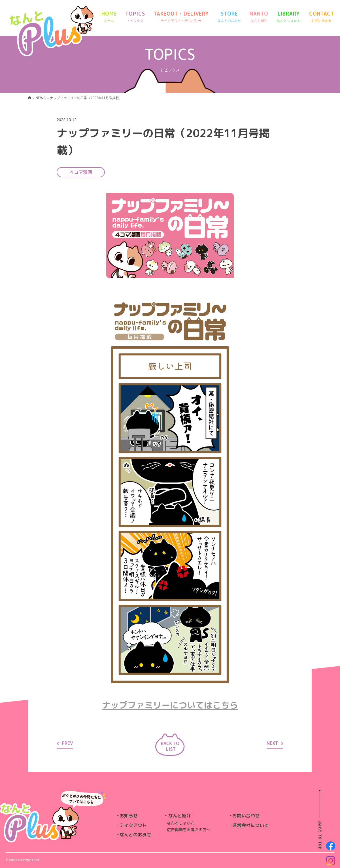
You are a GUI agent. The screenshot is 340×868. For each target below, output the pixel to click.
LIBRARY (289, 17)
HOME (109, 17)
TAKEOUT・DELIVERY (181, 17)
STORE (229, 17)
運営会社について (250, 825)
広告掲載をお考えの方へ (189, 830)
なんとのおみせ (135, 835)
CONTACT (322, 17)
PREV (65, 743)
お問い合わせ (246, 816)
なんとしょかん (181, 823)
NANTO (259, 17)
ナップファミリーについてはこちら (170, 705)
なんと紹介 (180, 816)
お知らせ (129, 816)
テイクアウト (133, 825)
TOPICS (135, 17)
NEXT (275, 743)
